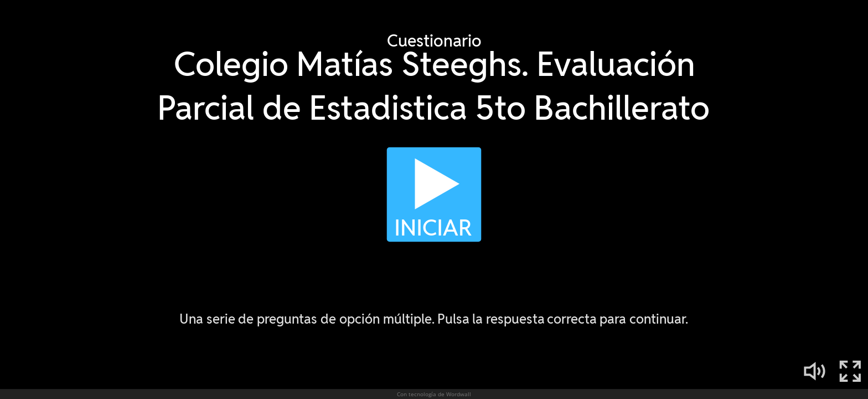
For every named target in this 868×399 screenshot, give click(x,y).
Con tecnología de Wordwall (434, 394)
